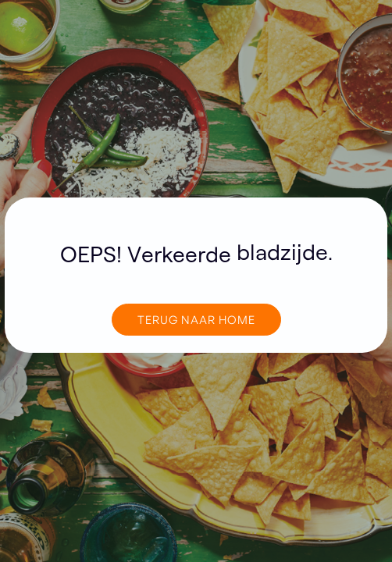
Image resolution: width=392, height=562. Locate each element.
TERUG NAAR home (196, 319)
